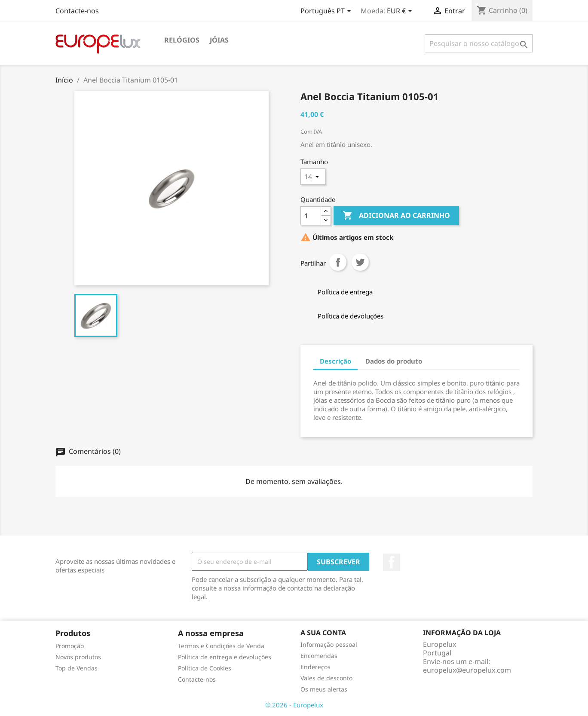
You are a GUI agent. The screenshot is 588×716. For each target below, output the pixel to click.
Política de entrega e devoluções (225, 657)
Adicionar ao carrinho (396, 216)
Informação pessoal (329, 644)
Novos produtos (78, 657)
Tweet (360, 262)
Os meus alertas (324, 689)
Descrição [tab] (335, 361)
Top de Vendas (77, 668)
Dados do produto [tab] (394, 361)
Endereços (315, 667)
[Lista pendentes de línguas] (327, 12)
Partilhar (338, 262)
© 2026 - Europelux (294, 705)
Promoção (70, 646)
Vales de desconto (326, 678)
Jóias (219, 40)
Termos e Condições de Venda (221, 646)
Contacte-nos (77, 11)
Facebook (392, 562)
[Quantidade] (311, 216)
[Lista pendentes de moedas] (401, 12)
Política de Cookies (205, 668)
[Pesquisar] (479, 43)
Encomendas (319, 656)
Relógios (182, 40)
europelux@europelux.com (467, 670)
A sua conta (323, 633)
